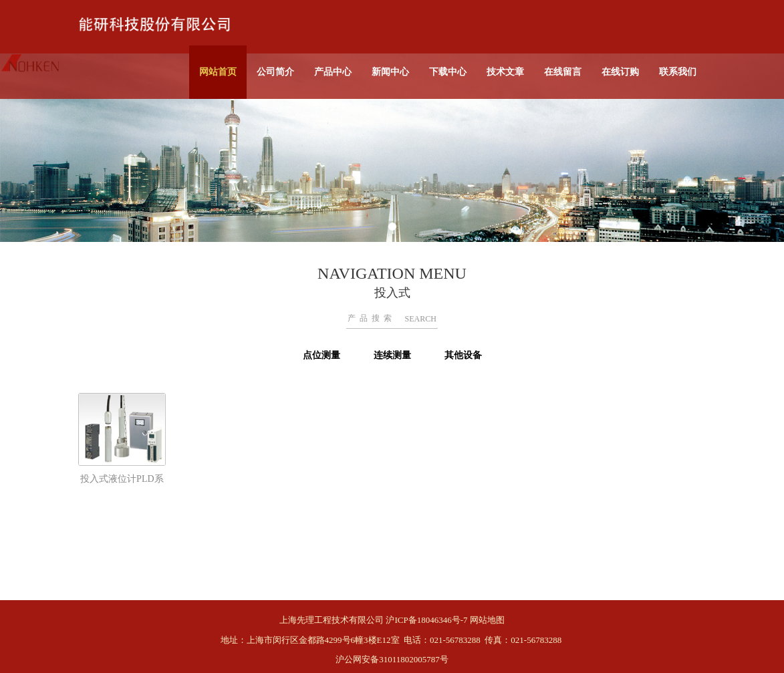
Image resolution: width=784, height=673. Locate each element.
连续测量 (392, 355)
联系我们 (678, 72)
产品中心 (333, 72)
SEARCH (421, 319)
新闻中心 (390, 72)
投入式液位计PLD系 (122, 479)
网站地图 (487, 620)
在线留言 (563, 72)
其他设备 (463, 355)
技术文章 (505, 72)
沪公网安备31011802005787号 (392, 659)
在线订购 (620, 72)
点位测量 (321, 355)
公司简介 (275, 72)
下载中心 (448, 72)
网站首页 (218, 72)
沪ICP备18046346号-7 (426, 620)
